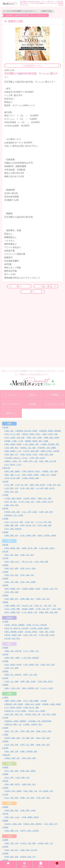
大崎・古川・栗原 (12, 668)
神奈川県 (7, 468)
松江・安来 (10, 778)
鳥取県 (6, 767)
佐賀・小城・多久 (12, 850)
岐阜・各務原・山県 (13, 589)
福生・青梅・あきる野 (48, 461)
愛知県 (6, 602)
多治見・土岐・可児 (51, 589)
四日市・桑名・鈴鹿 (13, 738)
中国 (9, 764)
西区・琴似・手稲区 (47, 632)
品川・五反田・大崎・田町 (15, 437)
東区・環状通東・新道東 (14, 632)
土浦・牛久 (30, 522)
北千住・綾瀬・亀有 (32, 451)
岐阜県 (6, 585)
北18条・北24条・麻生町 (40, 628)
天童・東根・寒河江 (46, 681)
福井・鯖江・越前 (12, 568)
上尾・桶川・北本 (12, 488)
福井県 (6, 565)
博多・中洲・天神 (12, 843)
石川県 (6, 558)
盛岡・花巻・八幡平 (13, 658)
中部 (9, 541)
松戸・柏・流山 (11, 502)
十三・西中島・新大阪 (14, 707)
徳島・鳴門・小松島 (28, 810)
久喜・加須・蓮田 (28, 488)
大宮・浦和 (10, 485)
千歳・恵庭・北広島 (47, 635)
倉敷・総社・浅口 (29, 784)
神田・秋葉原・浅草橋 (14, 444)
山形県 (6, 678)
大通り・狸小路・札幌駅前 (15, 625)
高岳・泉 (39, 606)
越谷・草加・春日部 (38, 485)
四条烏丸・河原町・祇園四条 (16, 721)
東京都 (6, 427)
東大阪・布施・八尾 (33, 714)
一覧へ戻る (46, 286)
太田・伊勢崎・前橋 (28, 535)
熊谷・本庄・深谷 (12, 492)
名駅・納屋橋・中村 (13, 606)
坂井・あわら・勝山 (28, 568)
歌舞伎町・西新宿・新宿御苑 (51, 431)
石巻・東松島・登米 (32, 665)
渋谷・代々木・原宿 (13, 434)
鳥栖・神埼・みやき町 (29, 850)
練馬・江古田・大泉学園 (51, 451)
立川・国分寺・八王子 (14, 465)
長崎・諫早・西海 (12, 857)
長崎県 (6, 853)
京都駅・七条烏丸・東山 (33, 724)
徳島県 (6, 807)
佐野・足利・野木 (47, 512)
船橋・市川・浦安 (45, 498)
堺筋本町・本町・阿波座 (14, 704)
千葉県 (6, 495)
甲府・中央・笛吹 (12, 575)
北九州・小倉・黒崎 (28, 843)
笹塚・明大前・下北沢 (29, 454)
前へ (19, 286)
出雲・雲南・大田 (23, 778)
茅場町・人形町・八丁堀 (14, 441)
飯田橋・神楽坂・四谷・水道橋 (37, 441)
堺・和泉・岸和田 (50, 714)
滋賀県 (6, 741)
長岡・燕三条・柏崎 (30, 548)
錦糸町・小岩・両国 (28, 448)
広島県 (6, 788)
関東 (9, 424)
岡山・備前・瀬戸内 (13, 784)
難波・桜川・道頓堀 (33, 704)
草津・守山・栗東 (28, 745)
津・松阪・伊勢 (28, 738)
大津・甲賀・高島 (12, 745)
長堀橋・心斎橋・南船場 (52, 704)
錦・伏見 (48, 606)
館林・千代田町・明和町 (47, 535)
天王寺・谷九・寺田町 (37, 711)
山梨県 (6, 572)
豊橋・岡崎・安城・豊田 (49, 612)
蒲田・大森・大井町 (35, 437)
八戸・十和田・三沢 (32, 651)
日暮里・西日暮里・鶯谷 (51, 444)
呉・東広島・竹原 (47, 791)
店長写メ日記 (47, 11)
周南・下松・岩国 (28, 798)
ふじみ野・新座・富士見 (46, 488)
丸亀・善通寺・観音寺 (31, 817)
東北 (9, 644)
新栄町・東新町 (28, 609)
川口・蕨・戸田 (22, 485)
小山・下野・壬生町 (30, 512)
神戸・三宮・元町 (12, 731)
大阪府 (6, 697)
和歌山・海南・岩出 (13, 758)
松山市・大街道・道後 (14, 824)
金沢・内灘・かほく (13, 562)
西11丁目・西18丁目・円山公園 (17, 628)
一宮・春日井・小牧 (30, 612)
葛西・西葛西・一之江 (14, 451)
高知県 (6, 827)
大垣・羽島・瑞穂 (12, 592)
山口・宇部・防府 (12, 798)
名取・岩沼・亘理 (48, 665)
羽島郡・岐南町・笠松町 (32, 589)
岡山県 (6, 781)
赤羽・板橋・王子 (12, 454)
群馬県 (6, 532)
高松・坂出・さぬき (13, 817)
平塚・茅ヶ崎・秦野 (13, 478)
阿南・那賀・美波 (12, 810)
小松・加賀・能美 (42, 562)
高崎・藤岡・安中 (12, 535)
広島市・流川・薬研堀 (14, 791)
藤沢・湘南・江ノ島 (13, 475)
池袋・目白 (10, 431)
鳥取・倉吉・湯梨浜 (28, 771)
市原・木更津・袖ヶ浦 (45, 502)
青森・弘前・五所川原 (14, 651)
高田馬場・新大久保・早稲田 (27, 431)
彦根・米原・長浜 (43, 745)
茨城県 (6, 519)
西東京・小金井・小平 (14, 461)
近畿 (9, 694)
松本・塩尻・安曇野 (28, 582)
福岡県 (6, 840)
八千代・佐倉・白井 (27, 502)
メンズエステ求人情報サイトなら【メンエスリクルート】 (20, 11)
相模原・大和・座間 (51, 471)
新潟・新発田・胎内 (13, 548)
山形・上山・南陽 (12, 681)
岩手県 (6, 654)
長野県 (6, 578)
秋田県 (6, 671)
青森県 (6, 648)
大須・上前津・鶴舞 (13, 609)
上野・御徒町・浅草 (32, 444)
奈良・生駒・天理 (12, 751)
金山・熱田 (57, 609)
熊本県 (6, 860)
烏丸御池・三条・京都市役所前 (40, 721)
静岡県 (6, 595)
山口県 (6, 794)
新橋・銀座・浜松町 (52, 437)
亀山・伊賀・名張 (43, 738)
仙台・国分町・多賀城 (14, 665)
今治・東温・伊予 (51, 824)
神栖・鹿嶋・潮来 (12, 525)
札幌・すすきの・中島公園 (37, 625)
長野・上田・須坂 (12, 582)
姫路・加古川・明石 (44, 731)
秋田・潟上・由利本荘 (14, 675)
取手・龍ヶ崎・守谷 (28, 525)
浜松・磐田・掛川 (12, 599)
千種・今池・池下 (43, 609)
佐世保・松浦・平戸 (28, 857)
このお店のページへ (33, 66)
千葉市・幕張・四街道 (14, 498)
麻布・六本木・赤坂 (51, 434)
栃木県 (6, 508)
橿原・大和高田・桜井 (29, 751)
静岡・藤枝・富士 (28, 599)
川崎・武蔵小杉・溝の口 (32, 471)
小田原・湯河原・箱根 (31, 478)
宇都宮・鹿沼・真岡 (13, 512)
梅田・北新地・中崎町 (14, 701)
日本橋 (44, 701)
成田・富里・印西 (12, 505)
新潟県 (6, 545)
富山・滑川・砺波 (12, 555)
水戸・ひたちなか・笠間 (14, 522)
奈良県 (6, 748)
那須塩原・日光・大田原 (14, 515)
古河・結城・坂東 (45, 525)
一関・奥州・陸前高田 (31, 658)
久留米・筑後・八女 (46, 843)
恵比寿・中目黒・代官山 (32, 434)
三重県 (6, 734)
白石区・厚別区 (32, 632)
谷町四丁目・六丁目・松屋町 (16, 711)
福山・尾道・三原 (31, 791)
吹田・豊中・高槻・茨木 (14, 714)
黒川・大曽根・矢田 (13, 612)
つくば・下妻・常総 (44, 522)
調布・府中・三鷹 (31, 461)
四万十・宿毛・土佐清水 (30, 831)
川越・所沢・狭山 (54, 485)
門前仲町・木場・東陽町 (47, 448)
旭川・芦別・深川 (31, 635)
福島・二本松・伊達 (13, 688)
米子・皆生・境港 (12, 771)
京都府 (6, 718)
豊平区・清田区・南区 (14, 635)
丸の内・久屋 (28, 606)
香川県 (6, 814)
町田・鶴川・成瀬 (47, 454)
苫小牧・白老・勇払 (13, 638)
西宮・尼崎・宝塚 (28, 731)
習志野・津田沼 (30, 498)
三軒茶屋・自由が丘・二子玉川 (17, 458)
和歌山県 (7, 755)
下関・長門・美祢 (43, 798)
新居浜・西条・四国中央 (33, 824)
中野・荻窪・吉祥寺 (38, 458)
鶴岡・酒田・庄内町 (28, 681)
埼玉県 (6, 481)
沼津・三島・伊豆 (43, 599)
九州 (9, 836)
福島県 (6, 685)
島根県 (6, 774)
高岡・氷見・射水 (28, 555)
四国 (9, 803)
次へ (33, 292)
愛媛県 (6, 821)
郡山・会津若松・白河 (31, 688)
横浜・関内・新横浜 (13, 471)
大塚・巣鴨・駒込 (12, 448)
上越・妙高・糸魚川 (47, 548)
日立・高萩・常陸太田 (14, 529)
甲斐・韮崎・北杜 (28, 575)
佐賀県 (6, 847)
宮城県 (6, 661)
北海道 (9, 618)
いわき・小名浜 (47, 688)
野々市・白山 (28, 562)
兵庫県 (6, 728)
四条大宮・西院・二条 (14, 724)
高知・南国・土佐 (12, 831)
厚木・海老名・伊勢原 (31, 475)
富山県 (6, 551)
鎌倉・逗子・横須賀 (49, 475)
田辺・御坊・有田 (29, 758)
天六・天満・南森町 (32, 701)
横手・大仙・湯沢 (31, 675)
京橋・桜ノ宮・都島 (32, 707)
